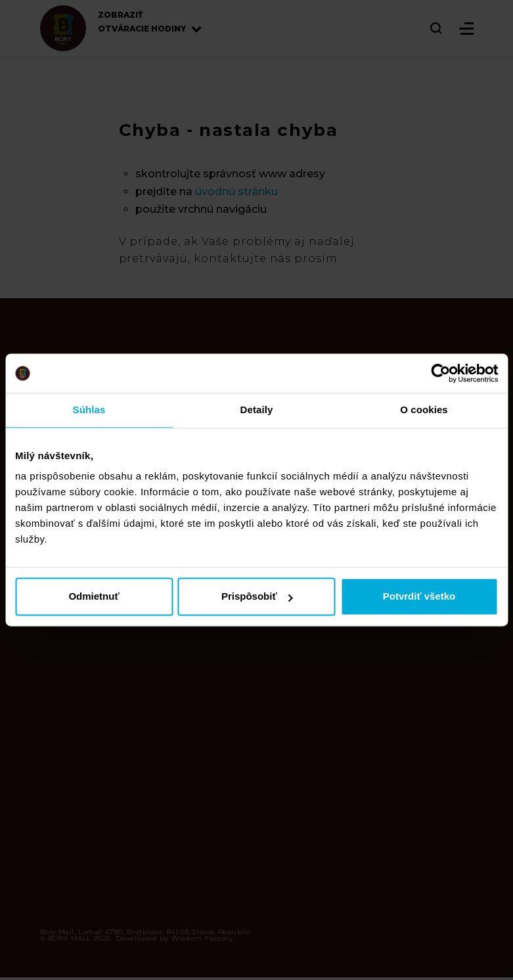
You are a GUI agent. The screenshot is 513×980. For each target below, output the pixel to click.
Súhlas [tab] (89, 410)
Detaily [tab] (257, 410)
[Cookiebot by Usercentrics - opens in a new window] (440, 373)
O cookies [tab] (424, 410)
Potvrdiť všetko (419, 597)
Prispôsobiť (257, 597)
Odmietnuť (94, 597)
